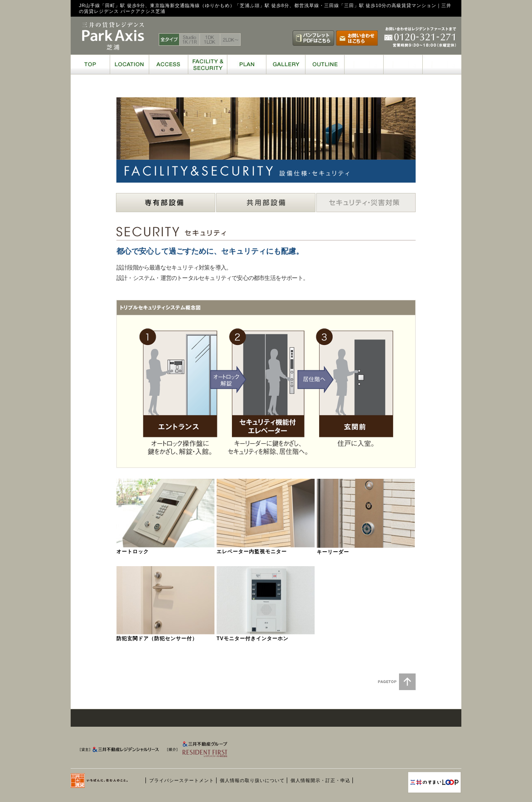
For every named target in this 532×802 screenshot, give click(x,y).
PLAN (246, 64)
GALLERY (286, 64)
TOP (90, 64)
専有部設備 (166, 203)
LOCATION (129, 64)
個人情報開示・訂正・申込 (320, 780)
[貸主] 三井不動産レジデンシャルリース (120, 751)
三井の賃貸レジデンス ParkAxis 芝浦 (113, 36)
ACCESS (168, 64)
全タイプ (169, 40)
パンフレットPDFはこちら (313, 38)
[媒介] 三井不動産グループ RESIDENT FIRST (209, 751)
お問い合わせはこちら (357, 38)
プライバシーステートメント (182, 780)
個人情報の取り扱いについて (252, 780)
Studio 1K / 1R (190, 40)
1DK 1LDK (210, 40)
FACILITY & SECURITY (207, 64)
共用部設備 (266, 203)
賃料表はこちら (270, 38)
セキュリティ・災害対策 (366, 203)
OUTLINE (325, 64)
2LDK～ (230, 40)
